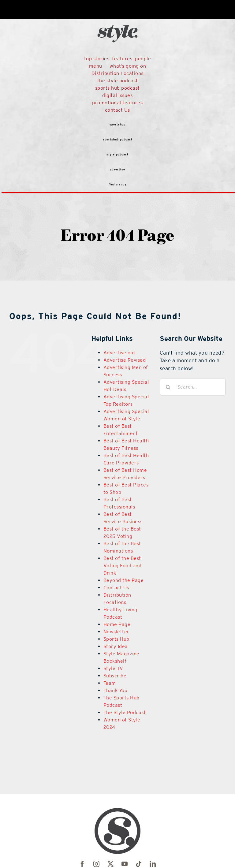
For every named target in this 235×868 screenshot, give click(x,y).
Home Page (117, 624)
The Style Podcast (125, 712)
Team (110, 683)
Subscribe (115, 676)
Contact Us (116, 588)
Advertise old (119, 353)
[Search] (168, 387)
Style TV (113, 668)
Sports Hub (116, 639)
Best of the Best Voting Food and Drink (123, 566)
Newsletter (116, 632)
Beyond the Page (124, 580)
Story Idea (116, 646)
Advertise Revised (125, 360)
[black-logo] (117, 13)
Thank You (116, 690)
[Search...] (193, 387)
